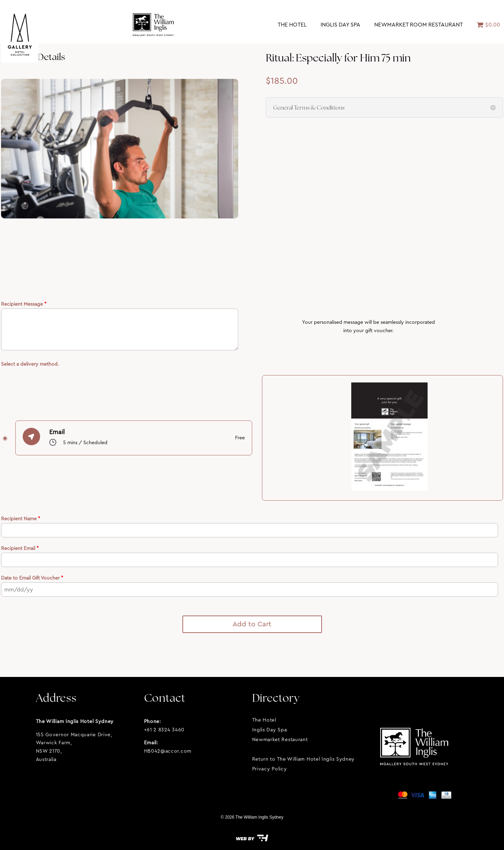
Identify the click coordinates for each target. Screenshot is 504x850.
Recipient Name (21, 519)
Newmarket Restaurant (280, 739)
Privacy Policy (270, 769)
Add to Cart (252, 624)
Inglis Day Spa (340, 25)
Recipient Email (20, 548)
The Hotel (292, 25)
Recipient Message (24, 304)
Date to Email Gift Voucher (32, 578)
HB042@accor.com (168, 751)
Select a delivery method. (30, 364)
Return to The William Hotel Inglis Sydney (304, 759)
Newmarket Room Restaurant (419, 25)
